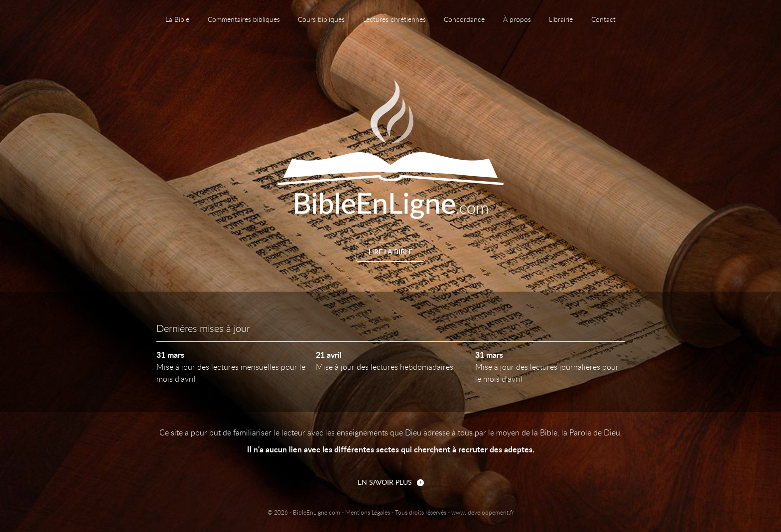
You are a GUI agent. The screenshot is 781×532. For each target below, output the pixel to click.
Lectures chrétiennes (394, 20)
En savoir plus (385, 483)
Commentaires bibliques (244, 20)
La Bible (177, 20)
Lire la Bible (390, 252)
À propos (517, 20)
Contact (603, 20)
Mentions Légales (368, 513)
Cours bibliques (321, 20)
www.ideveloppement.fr (483, 513)
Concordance (464, 20)
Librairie (561, 20)
